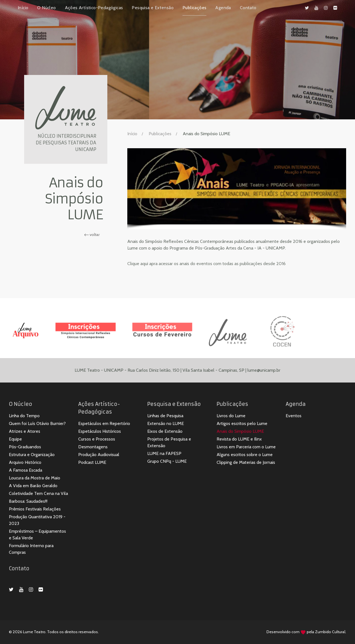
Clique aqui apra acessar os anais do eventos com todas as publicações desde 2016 (206, 264)
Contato (248, 8)
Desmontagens (93, 449)
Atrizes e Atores (25, 433)
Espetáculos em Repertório (104, 426)
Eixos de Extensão (165, 434)
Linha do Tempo (24, 418)
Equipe (15, 441)
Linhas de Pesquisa (165, 418)
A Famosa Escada (26, 472)
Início (23, 8)
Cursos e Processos (97, 442)
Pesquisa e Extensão (153, 8)
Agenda (223, 8)
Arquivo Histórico (25, 464)
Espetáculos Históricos (100, 434)
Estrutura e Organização (32, 456)
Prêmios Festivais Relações (35, 511)
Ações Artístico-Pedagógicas (94, 8)
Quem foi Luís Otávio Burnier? (37, 425)
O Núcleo (46, 8)
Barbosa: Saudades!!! (28, 503)
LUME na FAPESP (164, 456)
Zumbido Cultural (325, 632)
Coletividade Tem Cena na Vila (38, 495)
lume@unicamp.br (264, 375)
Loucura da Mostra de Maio (35, 480)
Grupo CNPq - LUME (167, 464)
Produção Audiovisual (99, 457)
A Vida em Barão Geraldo (33, 488)
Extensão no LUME (166, 426)
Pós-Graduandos (25, 449)
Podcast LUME (92, 465)
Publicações (194, 8)
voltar (90, 235)
